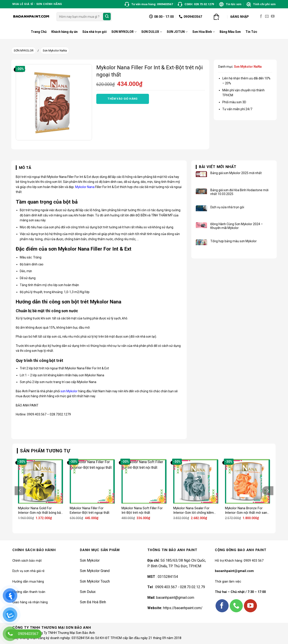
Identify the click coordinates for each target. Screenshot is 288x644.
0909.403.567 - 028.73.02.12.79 (180, 587)
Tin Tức (251, 32)
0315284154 (167, 577)
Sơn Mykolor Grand (95, 571)
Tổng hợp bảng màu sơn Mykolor (234, 241)
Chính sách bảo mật (27, 561)
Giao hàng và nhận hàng (30, 602)
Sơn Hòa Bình (204, 32)
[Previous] (20, 491)
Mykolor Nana (85, 187)
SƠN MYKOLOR (124, 32)
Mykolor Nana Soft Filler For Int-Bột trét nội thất (142, 510)
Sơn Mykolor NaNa (55, 50)
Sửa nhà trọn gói (94, 32)
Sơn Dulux (88, 592)
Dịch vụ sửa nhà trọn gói (227, 207)
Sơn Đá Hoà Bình (93, 602)
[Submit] (107, 17)
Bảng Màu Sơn (230, 32)
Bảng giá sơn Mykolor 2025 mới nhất (236, 173)
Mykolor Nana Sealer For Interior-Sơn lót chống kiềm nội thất (193, 510)
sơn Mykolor (69, 391)
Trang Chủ (39, 32)
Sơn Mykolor (90, 560)
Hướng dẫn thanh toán (29, 592)
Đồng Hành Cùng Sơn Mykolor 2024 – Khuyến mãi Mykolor (237, 226)
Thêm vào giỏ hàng (123, 99)
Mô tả (25, 168)
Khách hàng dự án (64, 32)
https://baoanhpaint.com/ (183, 608)
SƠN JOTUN (177, 32)
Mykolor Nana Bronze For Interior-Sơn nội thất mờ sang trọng (247, 510)
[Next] (268, 491)
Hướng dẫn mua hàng (28, 582)
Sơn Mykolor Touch (95, 581)
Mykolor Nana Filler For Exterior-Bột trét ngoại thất (90, 510)
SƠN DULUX (152, 32)
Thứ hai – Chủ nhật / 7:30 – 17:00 (240, 592)
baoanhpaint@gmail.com (175, 598)
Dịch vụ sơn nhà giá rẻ (28, 571)
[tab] (24, 168)
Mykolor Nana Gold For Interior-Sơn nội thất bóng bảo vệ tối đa (40, 510)
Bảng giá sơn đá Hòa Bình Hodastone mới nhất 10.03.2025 (239, 192)
